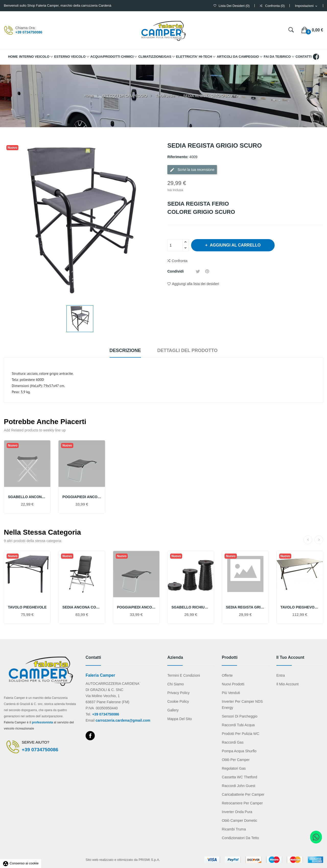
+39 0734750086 (29, 32)
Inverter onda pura (237, 812)
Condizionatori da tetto (240, 838)
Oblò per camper (236, 760)
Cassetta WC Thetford (239, 777)
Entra (281, 675)
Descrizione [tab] (125, 350)
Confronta (177, 261)
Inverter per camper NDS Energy (242, 705)
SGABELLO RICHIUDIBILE (191, 607)
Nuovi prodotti (233, 684)
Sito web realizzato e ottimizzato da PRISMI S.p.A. (123, 860)
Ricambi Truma (234, 829)
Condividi (190, 271)
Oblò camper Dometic (240, 820)
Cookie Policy (178, 701)
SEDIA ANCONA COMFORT (82, 607)
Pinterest (207, 271)
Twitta (198, 271)
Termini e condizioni (184, 675)
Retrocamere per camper (242, 803)
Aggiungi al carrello (235, 245)
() (232, 6)
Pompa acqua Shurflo (239, 751)
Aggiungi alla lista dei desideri (193, 284)
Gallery (173, 710)
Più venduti (231, 693)
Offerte (227, 675)
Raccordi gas (233, 742)
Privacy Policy (178, 693)
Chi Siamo (176, 684)
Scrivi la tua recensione (192, 170)
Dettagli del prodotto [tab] (187, 350)
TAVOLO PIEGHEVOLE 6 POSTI (300, 607)
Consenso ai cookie (21, 863)
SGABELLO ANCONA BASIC (27, 497)
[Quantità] (175, 245)
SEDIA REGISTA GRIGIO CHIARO (245, 607)
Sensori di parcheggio (240, 716)
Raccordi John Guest (238, 786)
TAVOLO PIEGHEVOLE (27, 607)
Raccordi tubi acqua (238, 725)
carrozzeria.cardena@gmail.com (123, 720)
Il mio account (288, 684)
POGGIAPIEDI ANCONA (82, 497)
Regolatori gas (234, 768)
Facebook (90, 736)
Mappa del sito (180, 719)
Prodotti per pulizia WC (240, 734)
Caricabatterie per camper (243, 794)
